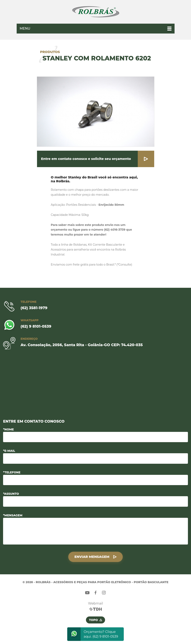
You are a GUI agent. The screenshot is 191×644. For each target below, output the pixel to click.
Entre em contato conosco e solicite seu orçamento (86, 159)
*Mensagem (13, 515)
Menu (25, 28)
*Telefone (12, 472)
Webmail (95, 603)
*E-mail (9, 451)
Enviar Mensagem (92, 557)
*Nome (8, 429)
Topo (93, 620)
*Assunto (11, 494)
